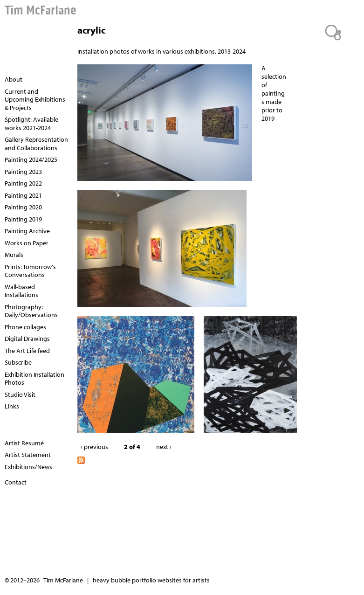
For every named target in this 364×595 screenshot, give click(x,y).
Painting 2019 (23, 219)
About (14, 79)
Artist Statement (28, 455)
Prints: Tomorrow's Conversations (30, 271)
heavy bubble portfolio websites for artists (151, 580)
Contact (16, 482)
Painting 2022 (23, 183)
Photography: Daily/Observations (31, 311)
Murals (14, 255)
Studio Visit (20, 394)
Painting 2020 (23, 207)
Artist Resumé (24, 443)
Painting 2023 (23, 172)
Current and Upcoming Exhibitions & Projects (35, 100)
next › (164, 447)
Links (12, 406)
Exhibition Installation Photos (34, 379)
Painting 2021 (23, 195)
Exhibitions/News (28, 467)
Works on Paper (27, 243)
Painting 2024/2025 (31, 159)
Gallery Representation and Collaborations (36, 144)
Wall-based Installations (21, 291)
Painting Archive (27, 231)
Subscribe (18, 362)
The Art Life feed (27, 351)
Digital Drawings (27, 339)
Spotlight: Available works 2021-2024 (31, 124)
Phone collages (25, 327)
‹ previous (94, 447)
